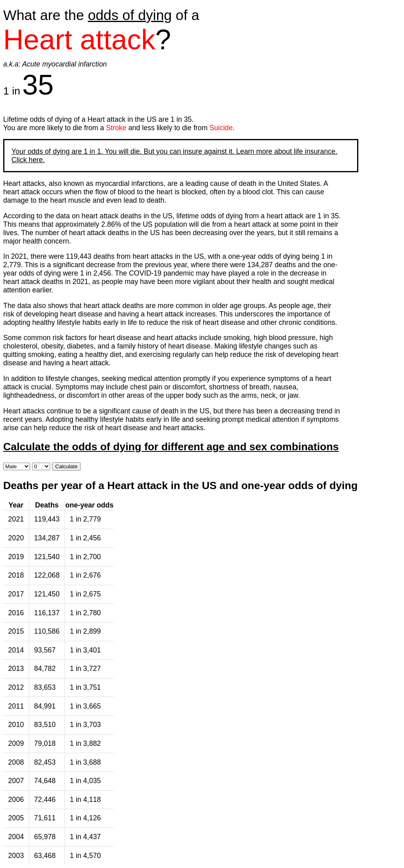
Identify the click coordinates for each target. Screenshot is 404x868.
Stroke (116, 128)
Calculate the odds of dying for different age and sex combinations (171, 447)
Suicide (221, 128)
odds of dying (130, 15)
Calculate (67, 466)
